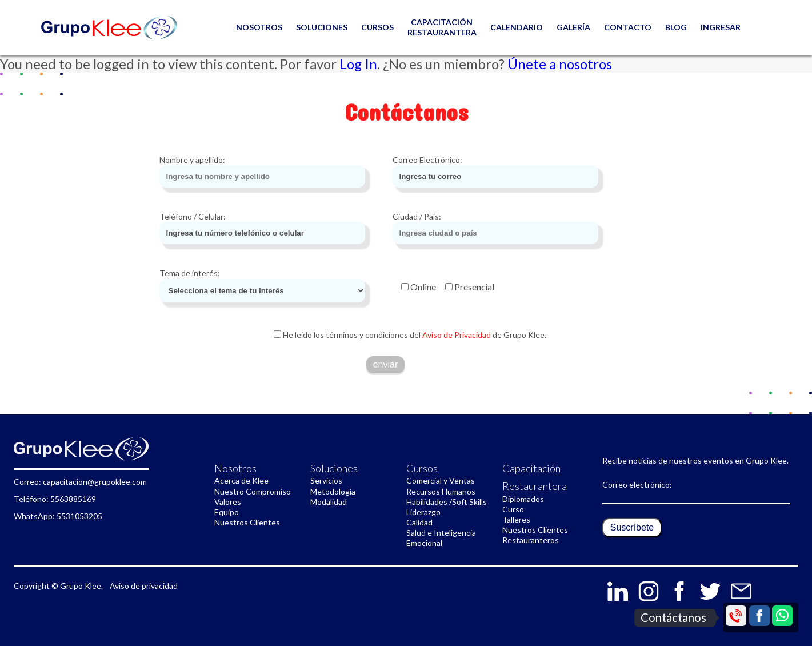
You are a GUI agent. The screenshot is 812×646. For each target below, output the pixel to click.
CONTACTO (628, 27)
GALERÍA (573, 27)
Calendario (517, 27)
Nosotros (235, 468)
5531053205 (79, 516)
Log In (358, 64)
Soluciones (322, 27)
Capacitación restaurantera (442, 27)
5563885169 (73, 499)
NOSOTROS (259, 27)
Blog (676, 27)
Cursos (377, 27)
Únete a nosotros (560, 64)
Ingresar (721, 27)
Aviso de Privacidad (456, 335)
